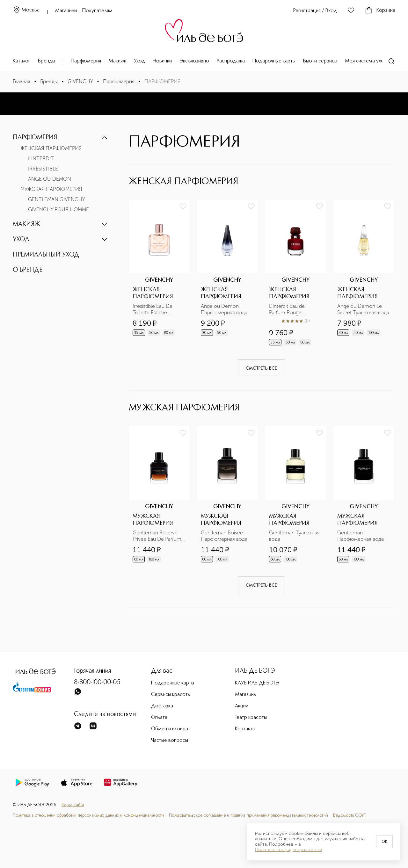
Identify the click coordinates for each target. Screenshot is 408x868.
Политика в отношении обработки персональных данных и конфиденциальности (88, 816)
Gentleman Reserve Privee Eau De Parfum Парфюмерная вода (158, 536)
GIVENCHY (80, 81)
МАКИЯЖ (26, 224)
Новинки (162, 61)
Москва (26, 10)
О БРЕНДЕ (28, 270)
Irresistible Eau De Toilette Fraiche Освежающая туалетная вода (153, 309)
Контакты (245, 729)
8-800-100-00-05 (97, 683)
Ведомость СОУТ (350, 816)
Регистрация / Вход (315, 11)
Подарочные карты (274, 61)
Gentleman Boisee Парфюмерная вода (224, 536)
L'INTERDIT (41, 159)
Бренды (47, 61)
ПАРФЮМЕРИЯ (35, 138)
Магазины (66, 11)
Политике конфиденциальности (288, 850)
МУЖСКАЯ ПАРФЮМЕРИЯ (51, 189)
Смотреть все (261, 368)
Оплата (159, 718)
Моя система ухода (367, 61)
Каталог (22, 61)
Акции (242, 706)
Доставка (162, 706)
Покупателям (97, 11)
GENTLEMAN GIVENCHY (57, 199)
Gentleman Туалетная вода (295, 536)
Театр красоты (251, 718)
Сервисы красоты (171, 695)
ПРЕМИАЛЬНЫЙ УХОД (46, 255)
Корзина (380, 11)
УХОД (21, 240)
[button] (61, 138)
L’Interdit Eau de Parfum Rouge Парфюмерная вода (292, 309)
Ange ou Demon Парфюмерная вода (224, 309)
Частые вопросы (170, 741)
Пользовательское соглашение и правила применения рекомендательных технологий (248, 816)
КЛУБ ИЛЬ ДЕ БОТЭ (257, 683)
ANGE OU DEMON (50, 179)
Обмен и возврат (171, 729)
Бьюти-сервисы (320, 61)
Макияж (117, 61)
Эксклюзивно (194, 61)
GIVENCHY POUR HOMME (58, 210)
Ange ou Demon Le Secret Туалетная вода (363, 309)
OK (384, 842)
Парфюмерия (86, 61)
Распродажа (231, 61)
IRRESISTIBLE (43, 169)
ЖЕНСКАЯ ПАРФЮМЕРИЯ (51, 148)
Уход (139, 61)
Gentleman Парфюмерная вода (361, 536)
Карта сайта (73, 805)
